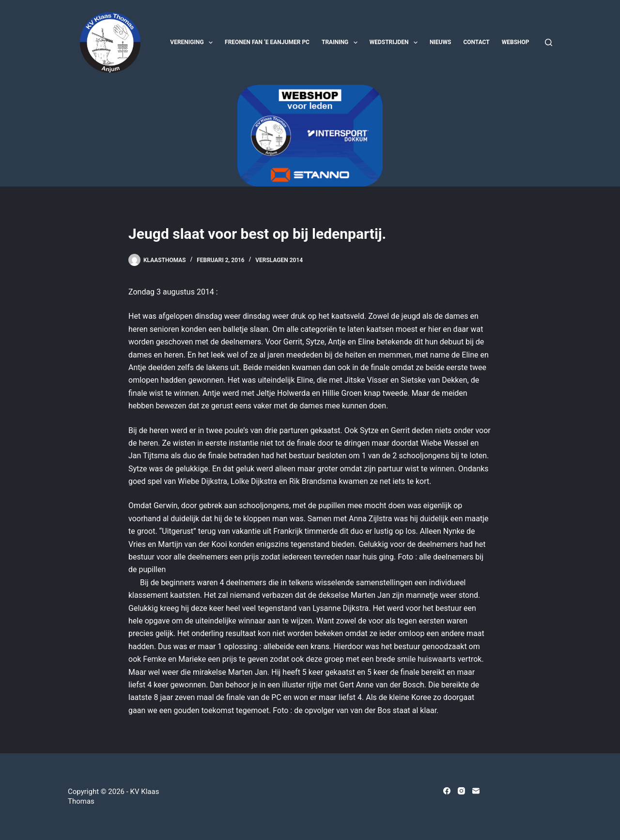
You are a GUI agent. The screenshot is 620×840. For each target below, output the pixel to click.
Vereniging (193, 43)
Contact (476, 42)
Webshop (516, 42)
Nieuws (441, 42)
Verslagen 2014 (279, 260)
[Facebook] (447, 791)
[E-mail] (476, 791)
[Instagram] (461, 791)
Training (341, 43)
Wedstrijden (395, 43)
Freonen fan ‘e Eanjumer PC (267, 42)
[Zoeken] (549, 42)
